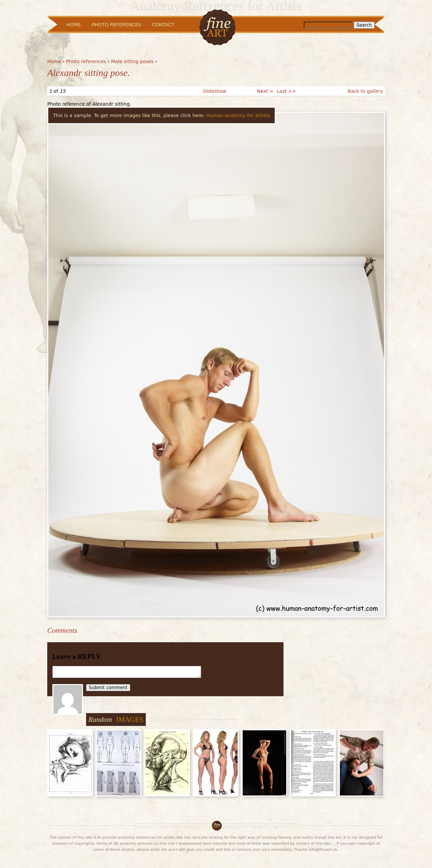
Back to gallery (365, 91)
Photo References (116, 25)
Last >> (286, 91)
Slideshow (215, 91)
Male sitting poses (132, 61)
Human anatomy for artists (238, 115)
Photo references (86, 61)
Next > (265, 91)
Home (54, 61)
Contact (163, 25)
